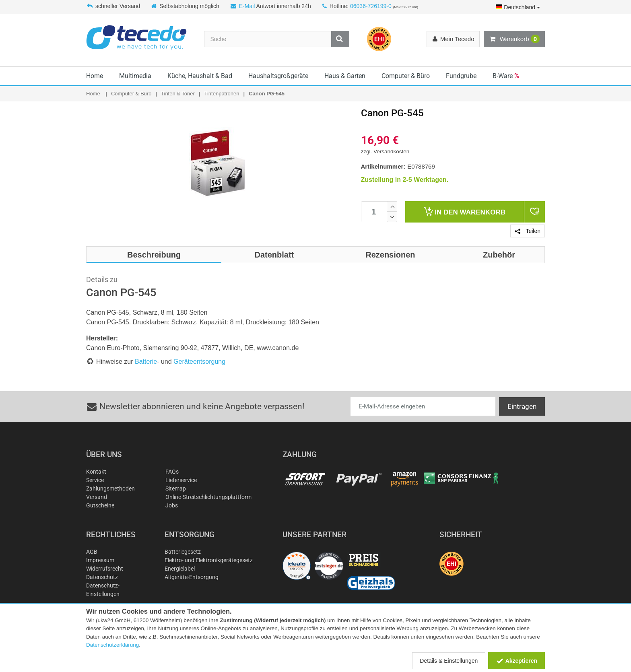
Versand (97, 497)
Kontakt (96, 472)
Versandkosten (391, 152)
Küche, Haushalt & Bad (200, 76)
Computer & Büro (406, 76)
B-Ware (506, 76)
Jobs (172, 505)
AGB (92, 552)
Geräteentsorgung (199, 362)
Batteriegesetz (183, 552)
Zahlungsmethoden (110, 489)
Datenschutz (102, 577)
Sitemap (176, 489)
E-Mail (247, 6)
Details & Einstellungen (449, 661)
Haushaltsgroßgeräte (278, 76)
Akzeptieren (517, 661)
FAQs (172, 472)
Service (95, 480)
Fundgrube (461, 76)
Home (95, 76)
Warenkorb (514, 39)
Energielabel (180, 569)
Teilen (528, 231)
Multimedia (135, 76)
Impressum (100, 560)
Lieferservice (181, 480)
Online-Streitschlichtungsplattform (208, 497)
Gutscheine (100, 505)
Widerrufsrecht (105, 569)
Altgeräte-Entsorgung (192, 577)
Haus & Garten (345, 76)
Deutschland (518, 7)
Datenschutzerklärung (112, 645)
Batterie (146, 362)
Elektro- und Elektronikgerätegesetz (209, 560)
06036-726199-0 (371, 6)
